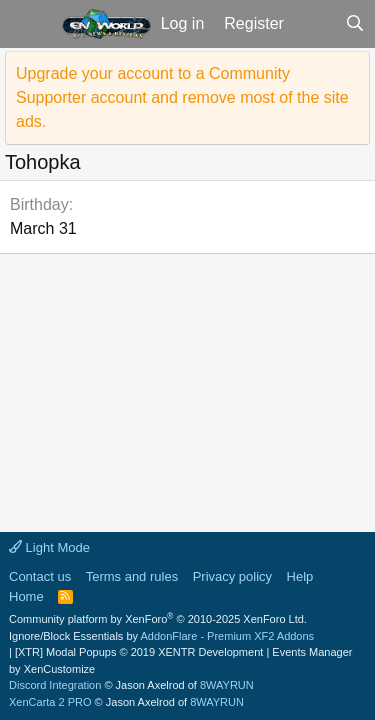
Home (26, 596)
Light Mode (49, 547)
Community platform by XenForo (158, 619)
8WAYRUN (227, 685)
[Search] (354, 24)
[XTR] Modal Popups (139, 652)
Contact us (40, 576)
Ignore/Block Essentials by (161, 636)
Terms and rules (132, 576)
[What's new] (314, 24)
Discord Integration (55, 685)
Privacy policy (232, 576)
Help (300, 576)
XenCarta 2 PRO (50, 702)
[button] (28, 24)
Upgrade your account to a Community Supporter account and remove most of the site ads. (182, 97)
